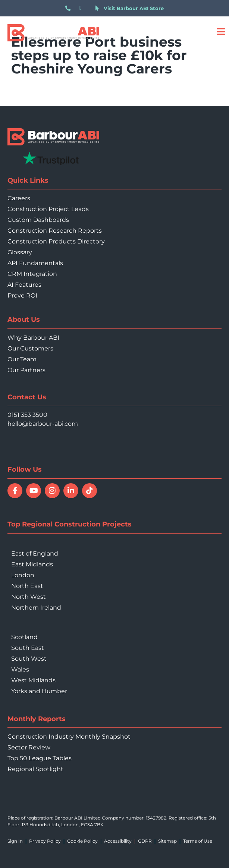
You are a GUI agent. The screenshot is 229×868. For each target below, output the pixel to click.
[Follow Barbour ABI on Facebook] (15, 491)
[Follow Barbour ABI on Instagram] (52, 491)
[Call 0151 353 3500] (70, 8)
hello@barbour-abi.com (43, 424)
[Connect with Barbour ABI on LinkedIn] (71, 491)
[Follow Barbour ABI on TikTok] (90, 491)
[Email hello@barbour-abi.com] (84, 8)
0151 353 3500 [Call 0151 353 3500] (27, 415)
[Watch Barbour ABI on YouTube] (34, 491)
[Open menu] (221, 32)
